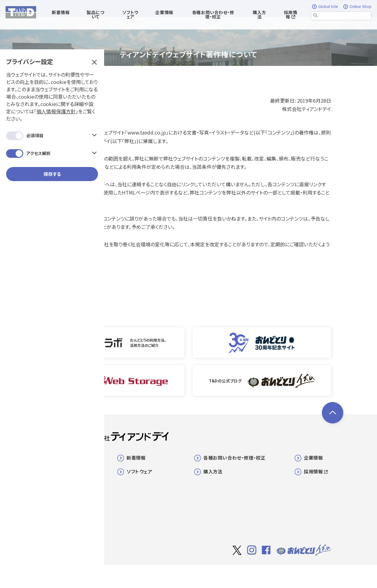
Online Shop (357, 7)
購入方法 (259, 14)
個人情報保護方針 (56, 97)
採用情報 (291, 14)
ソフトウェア (139, 471)
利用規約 (281, 574)
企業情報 (313, 458)
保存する (52, 160)
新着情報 (136, 458)
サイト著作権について (246, 575)
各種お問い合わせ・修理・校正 (234, 458)
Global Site (325, 7)
